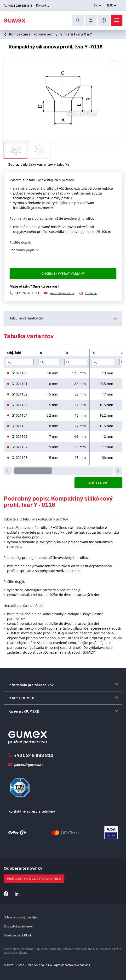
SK (96, 5)
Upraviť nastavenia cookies (72, 965)
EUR (110, 5)
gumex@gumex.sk (62, 293)
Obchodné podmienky (18, 926)
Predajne (91, 293)
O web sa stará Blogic (18, 935)
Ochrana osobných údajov (21, 917)
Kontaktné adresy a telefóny (32, 811)
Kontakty (43, 5)
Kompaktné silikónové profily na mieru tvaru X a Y (50, 34)
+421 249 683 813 (20, 6)
